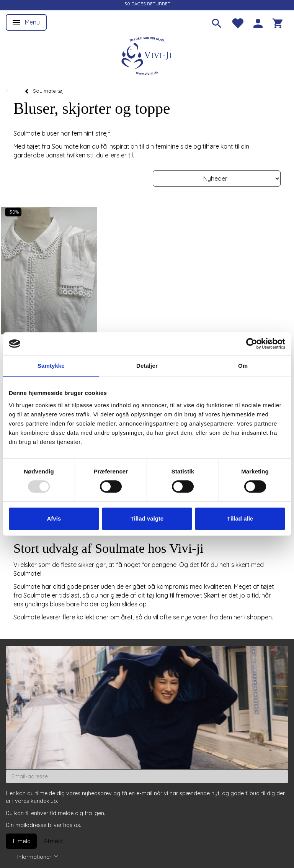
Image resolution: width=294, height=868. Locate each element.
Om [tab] (243, 366)
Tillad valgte (147, 518)
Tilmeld (21, 841)
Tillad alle (240, 518)
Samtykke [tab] (51, 366)
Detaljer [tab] (147, 366)
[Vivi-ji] (147, 55)
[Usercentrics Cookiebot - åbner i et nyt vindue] (252, 344)
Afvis (54, 518)
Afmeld (53, 841)
